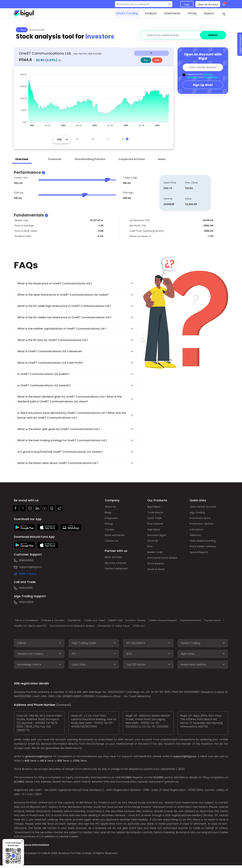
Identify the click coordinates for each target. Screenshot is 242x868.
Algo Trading (198, 513)
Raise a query (28, 574)
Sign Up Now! (203, 85)
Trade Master (156, 513)
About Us (111, 507)
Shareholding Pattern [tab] (90, 159)
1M (77, 139)
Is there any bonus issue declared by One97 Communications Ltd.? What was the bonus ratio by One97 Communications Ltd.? (72, 415)
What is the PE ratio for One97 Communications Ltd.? (53, 340)
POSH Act (203, 626)
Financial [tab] (55, 159)
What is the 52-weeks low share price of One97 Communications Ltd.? (64, 317)
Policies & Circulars (59, 620)
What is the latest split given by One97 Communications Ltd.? (59, 429)
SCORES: (127, 779)
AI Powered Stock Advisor (164, 562)
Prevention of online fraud (175, 626)
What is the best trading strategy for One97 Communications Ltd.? (63, 440)
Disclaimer (83, 620)
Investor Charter (154, 620)
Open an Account (208, 4)
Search (213, 35)
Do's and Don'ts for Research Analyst (129, 626)
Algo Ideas (154, 531)
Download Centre (201, 519)
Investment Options (203, 525)
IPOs (150, 550)
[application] (94, 98)
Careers (110, 531)
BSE (60, 763)
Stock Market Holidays (204, 550)
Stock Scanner (157, 574)
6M (93, 139)
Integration (112, 519)
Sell (157, 60)
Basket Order (156, 556)
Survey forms (51, 626)
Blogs (108, 513)
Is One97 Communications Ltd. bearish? (44, 385)
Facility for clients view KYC (82, 626)
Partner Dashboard (117, 573)
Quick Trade (155, 519)
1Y (108, 139)
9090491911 (26, 588)
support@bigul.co (31, 567)
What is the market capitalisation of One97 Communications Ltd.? (62, 329)
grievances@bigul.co (39, 758)
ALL (125, 139)
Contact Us (112, 544)
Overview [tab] (22, 159)
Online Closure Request (185, 620)
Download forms (27, 626)
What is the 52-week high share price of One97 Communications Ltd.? (64, 306)
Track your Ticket (106, 620)
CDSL (76, 763)
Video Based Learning (203, 544)
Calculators (197, 531)
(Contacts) (64, 707)
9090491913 (26, 560)
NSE (27, 763)
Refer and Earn (114, 561)
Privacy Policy (211, 77)
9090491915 (26, 602)
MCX (43, 763)
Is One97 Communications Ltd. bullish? (43, 374)
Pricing (192, 13)
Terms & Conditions (29, 620)
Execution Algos (157, 538)
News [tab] (162, 159)
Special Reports (200, 556)
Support (209, 13)
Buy (146, 60)
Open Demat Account (204, 507)
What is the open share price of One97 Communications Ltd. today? (63, 295)
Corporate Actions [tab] (132, 159)
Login (187, 4)
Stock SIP (153, 544)
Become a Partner (117, 567)
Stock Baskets (156, 568)
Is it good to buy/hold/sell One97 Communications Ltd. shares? (60, 452)
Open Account (238, 50)
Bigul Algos (154, 507)
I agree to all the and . (202, 76)
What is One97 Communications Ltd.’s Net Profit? (50, 363)
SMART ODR (130, 620)
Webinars (196, 538)
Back (22, 30)
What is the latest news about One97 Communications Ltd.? (58, 463)
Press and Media (115, 538)
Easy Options (156, 525)
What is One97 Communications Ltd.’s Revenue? (50, 351)
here (33, 763)
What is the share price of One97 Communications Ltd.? (55, 283)
